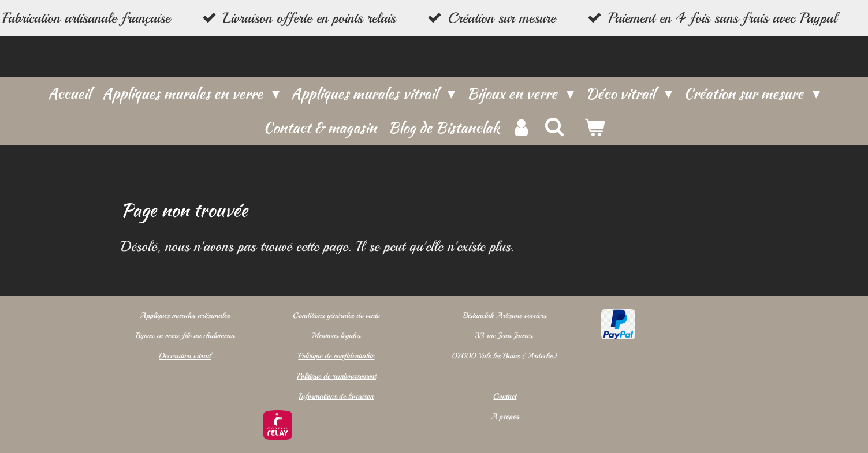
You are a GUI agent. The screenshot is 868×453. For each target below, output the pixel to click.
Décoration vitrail (185, 356)
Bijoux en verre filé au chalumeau (185, 336)
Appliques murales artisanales (185, 315)
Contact (505, 396)
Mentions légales (336, 336)
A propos (505, 416)
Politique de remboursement (336, 376)
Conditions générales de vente (336, 315)
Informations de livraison (336, 396)
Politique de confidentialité (336, 356)
